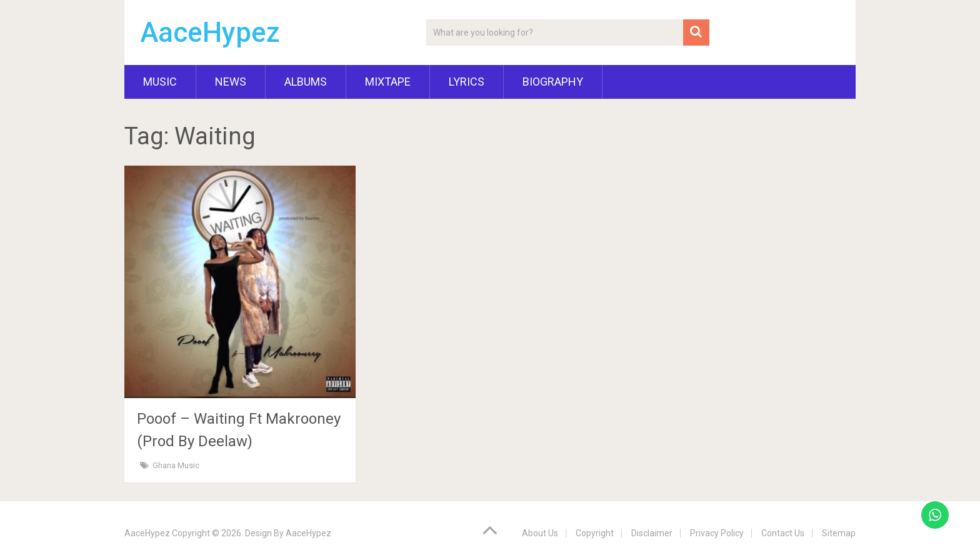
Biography (553, 82)
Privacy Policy (717, 533)
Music (160, 82)
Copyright (595, 533)
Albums (306, 82)
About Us (540, 533)
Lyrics (467, 82)
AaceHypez (210, 32)
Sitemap (839, 533)
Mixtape (388, 82)
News (231, 82)
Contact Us (783, 533)
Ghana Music (176, 465)
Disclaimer (652, 533)
